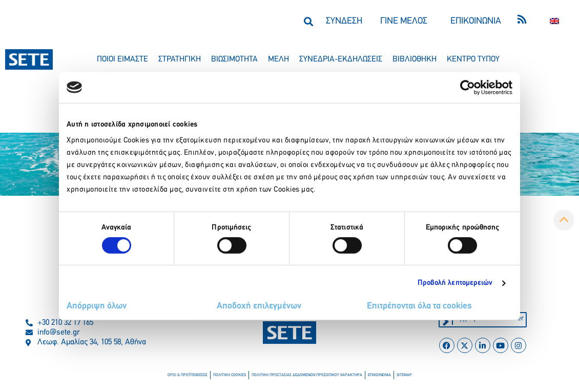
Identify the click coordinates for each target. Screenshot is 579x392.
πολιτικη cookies (230, 375)
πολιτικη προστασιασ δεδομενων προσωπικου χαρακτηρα (307, 375)
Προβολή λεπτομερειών (455, 283)
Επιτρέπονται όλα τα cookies (419, 306)
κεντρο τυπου (473, 59)
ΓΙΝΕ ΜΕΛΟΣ (404, 21)
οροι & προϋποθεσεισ (188, 375)
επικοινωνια (379, 375)
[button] (308, 21)
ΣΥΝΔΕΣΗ (344, 21)
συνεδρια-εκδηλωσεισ (341, 59)
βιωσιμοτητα (234, 59)
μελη (278, 59)
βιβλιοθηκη (415, 59)
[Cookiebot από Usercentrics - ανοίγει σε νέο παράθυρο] (468, 87)
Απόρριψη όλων (97, 306)
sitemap (404, 375)
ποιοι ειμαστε (122, 59)
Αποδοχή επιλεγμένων (259, 306)
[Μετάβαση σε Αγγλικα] (554, 21)
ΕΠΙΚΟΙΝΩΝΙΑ (476, 21)
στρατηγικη (180, 59)
